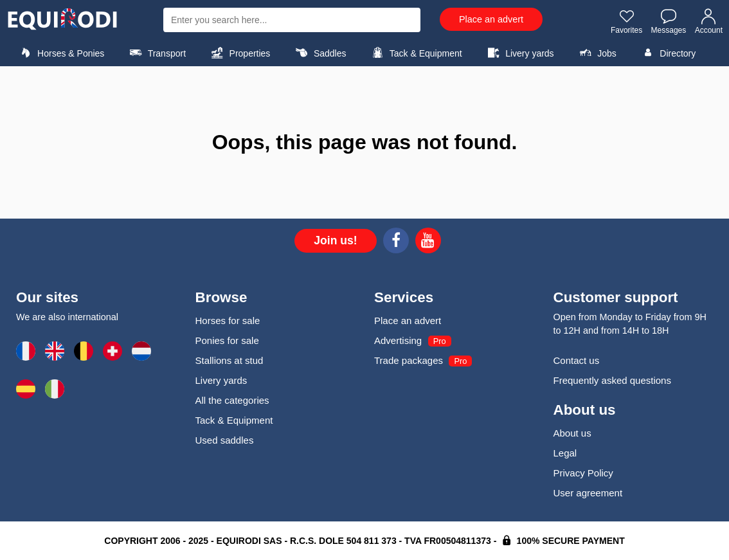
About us (572, 433)
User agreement (588, 493)
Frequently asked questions (612, 380)
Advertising (398, 340)
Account (709, 21)
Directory (667, 53)
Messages (669, 21)
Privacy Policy (583, 473)
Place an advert (491, 19)
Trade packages (409, 360)
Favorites (626, 21)
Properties (239, 53)
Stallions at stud (230, 360)
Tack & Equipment (415, 53)
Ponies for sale (227, 340)
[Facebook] (396, 242)
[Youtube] (428, 242)
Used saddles (225, 440)
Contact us (577, 360)
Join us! (335, 240)
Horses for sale (228, 321)
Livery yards (519, 53)
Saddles (319, 53)
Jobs (596, 53)
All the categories (232, 400)
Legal (565, 453)
